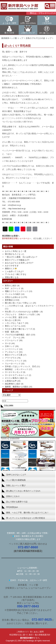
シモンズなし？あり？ (15, 323)
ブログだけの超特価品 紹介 (18, 335)
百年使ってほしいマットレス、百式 (20, 366)
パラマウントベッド (14, 361)
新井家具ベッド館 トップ (12, 38)
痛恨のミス (11, 269)
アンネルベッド (12, 352)
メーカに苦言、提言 (14, 317)
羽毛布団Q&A (10, 507)
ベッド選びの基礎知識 (14, 480)
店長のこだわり (11, 496)
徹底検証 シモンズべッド (17, 369)
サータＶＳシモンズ (14, 372)
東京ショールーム (13, 326)
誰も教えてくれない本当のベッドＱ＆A (21, 491)
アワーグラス (11, 358)
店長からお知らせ (13, 297)
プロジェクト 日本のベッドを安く (20, 314)
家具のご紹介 (11, 286)
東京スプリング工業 (14, 355)
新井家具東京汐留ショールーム (16, 238)
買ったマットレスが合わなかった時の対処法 (23, 518)
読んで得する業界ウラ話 (15, 502)
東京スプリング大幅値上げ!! (17, 260)
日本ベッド (10, 346)
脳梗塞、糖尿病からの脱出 (17, 387)
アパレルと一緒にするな (16, 274)
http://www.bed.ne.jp (17, 209)
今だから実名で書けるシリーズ (19, 329)
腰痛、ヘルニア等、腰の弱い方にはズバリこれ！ (25, 512)
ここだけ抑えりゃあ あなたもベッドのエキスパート (29, 306)
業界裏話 (9, 300)
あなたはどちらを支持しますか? (19, 263)
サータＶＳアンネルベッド (17, 375)
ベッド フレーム (13, 338)
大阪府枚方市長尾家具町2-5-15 (22, 198)
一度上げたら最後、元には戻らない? (21, 257)
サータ (8, 343)
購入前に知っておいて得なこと (19, 303)
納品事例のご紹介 (13, 384)
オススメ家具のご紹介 (15, 378)
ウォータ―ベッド (13, 364)
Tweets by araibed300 (10, 439)
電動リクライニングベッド (17, 291)
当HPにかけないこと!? (14, 475)
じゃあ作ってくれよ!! (14, 271)
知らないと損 (11, 320)
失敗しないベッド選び (14, 485)
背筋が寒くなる (12, 277)
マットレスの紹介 (13, 294)
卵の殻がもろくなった (15, 254)
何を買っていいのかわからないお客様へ (22, 312)
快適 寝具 (10, 332)
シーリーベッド (12, 349)
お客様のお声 (11, 381)
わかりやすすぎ (12, 266)
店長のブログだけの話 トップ (39, 38)
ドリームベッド (12, 340)
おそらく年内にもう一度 (16, 251)
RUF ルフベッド (13, 288)
